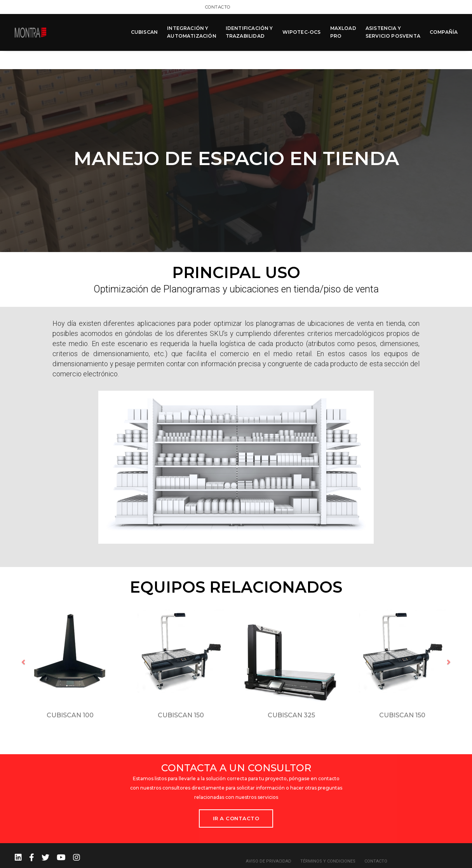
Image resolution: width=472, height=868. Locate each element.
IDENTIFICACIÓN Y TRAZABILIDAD (249, 32)
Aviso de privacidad (269, 841)
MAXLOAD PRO (343, 32)
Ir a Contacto (236, 798)
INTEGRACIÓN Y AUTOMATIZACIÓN (191, 32)
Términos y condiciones (328, 841)
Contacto (445, 7)
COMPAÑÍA (443, 32)
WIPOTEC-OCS (301, 32)
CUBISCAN (144, 32)
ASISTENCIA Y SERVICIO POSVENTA (393, 32)
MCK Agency (444, 860)
